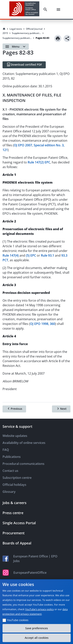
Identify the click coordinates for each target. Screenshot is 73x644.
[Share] (67, 38)
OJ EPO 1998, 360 (43, 324)
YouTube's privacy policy (39, 609)
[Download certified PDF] (24, 65)
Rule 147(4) (11, 255)
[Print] (58, 38)
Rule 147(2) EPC (39, 162)
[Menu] (59, 10)
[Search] (46, 10)
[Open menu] (16, 47)
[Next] (61, 409)
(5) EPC (31, 255)
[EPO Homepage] (24, 9)
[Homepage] (4, 29)
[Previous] (14, 409)
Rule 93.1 (47, 255)
